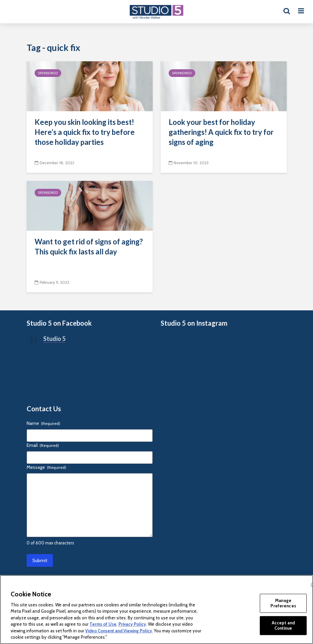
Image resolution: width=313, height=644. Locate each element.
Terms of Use (103, 624)
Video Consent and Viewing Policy (119, 631)
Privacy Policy (132, 624)
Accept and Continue (283, 625)
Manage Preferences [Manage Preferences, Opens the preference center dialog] (283, 603)
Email (43, 445)
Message (46, 467)
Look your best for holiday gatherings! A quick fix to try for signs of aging (221, 132)
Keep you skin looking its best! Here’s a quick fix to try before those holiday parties (85, 132)
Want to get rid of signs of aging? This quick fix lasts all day (89, 247)
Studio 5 (54, 339)
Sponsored (48, 73)
